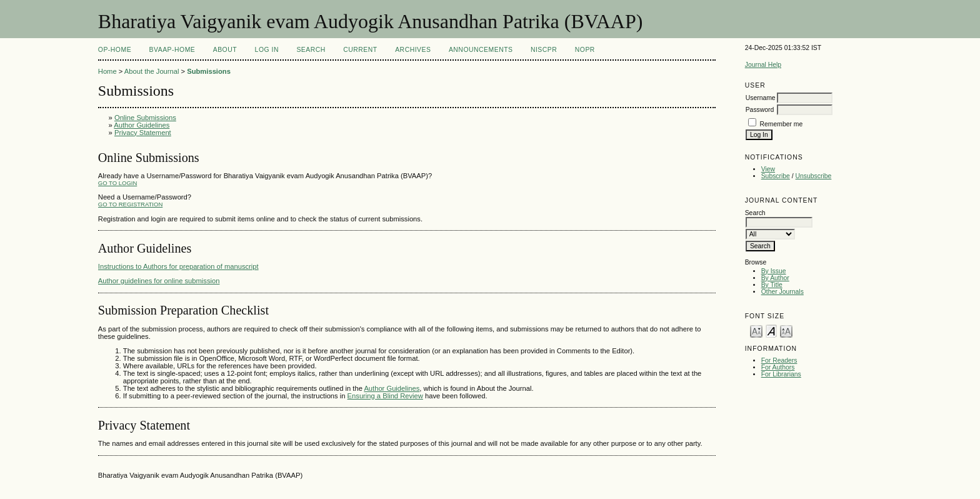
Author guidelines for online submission (159, 281)
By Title (772, 285)
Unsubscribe (814, 176)
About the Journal (152, 71)
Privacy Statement (143, 133)
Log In (267, 50)
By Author (775, 278)
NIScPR (544, 50)
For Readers (779, 360)
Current (360, 50)
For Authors (778, 367)
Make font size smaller (756, 330)
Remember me (782, 124)
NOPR (585, 50)
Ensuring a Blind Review (385, 396)
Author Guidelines (142, 125)
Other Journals (782, 292)
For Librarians (781, 374)
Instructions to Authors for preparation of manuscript (178, 266)
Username (761, 98)
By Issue (774, 271)
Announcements (481, 50)
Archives (413, 50)
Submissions (209, 71)
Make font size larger (786, 330)
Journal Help (763, 65)
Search (311, 50)
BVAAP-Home (172, 50)
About (225, 50)
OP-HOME (115, 50)
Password (760, 110)
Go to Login (117, 183)
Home (107, 71)
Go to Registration (130, 204)
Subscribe (776, 176)
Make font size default (771, 330)
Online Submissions (145, 118)
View (768, 169)
